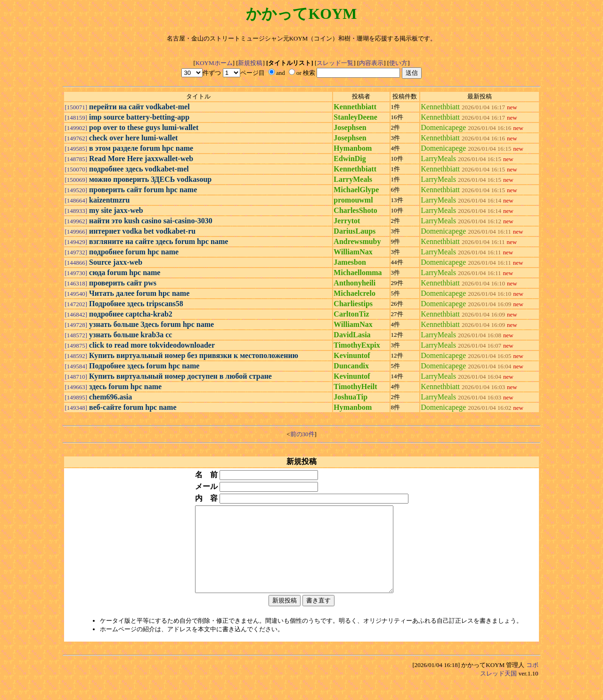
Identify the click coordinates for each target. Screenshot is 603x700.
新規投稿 (250, 63)
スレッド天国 (498, 690)
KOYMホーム (214, 63)
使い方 (398, 63)
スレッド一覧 (335, 63)
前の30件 (302, 434)
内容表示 (371, 63)
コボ (532, 682)
